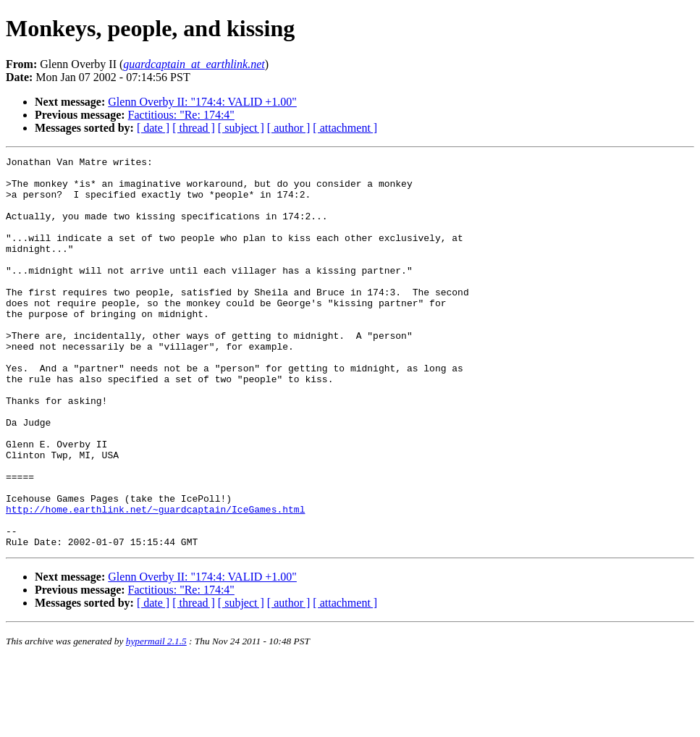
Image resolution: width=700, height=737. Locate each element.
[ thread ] (194, 128)
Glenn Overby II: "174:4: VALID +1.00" (202, 102)
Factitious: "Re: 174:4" (181, 115)
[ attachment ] (345, 128)
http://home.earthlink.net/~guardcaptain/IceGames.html (155, 581)
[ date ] (153, 128)
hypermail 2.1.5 (156, 719)
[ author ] (289, 128)
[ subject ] (241, 128)
